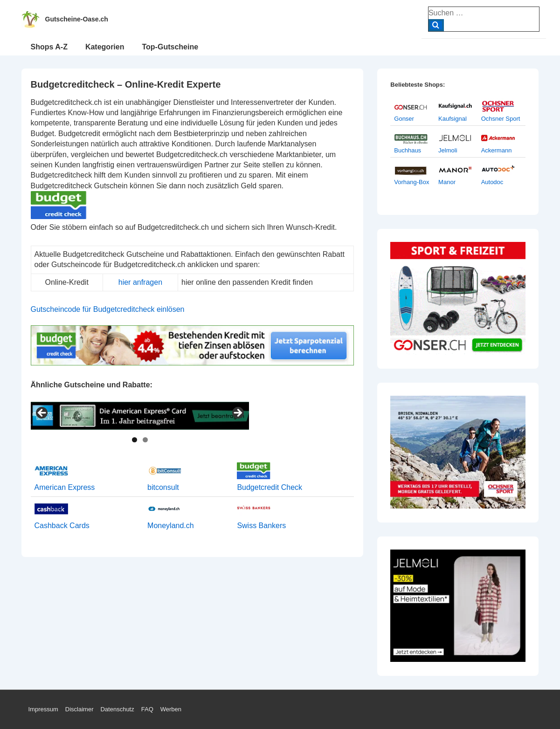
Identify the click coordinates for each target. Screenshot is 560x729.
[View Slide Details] (140, 416)
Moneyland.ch (171, 526)
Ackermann (497, 150)
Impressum (43, 709)
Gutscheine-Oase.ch (77, 19)
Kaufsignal (453, 119)
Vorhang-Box (411, 182)
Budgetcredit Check (270, 487)
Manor (447, 182)
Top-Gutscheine (170, 47)
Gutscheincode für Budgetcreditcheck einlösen (108, 309)
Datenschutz (117, 709)
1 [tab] (135, 440)
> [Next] (237, 413)
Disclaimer (80, 709)
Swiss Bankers (261, 526)
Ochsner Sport (501, 119)
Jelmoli (448, 150)
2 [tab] (145, 440)
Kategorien (105, 47)
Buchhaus (408, 150)
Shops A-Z (49, 47)
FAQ (147, 709)
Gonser (404, 119)
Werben (171, 709)
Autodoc (492, 182)
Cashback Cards (62, 526)
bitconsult (163, 487)
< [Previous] (42, 413)
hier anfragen (140, 282)
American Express (65, 487)
